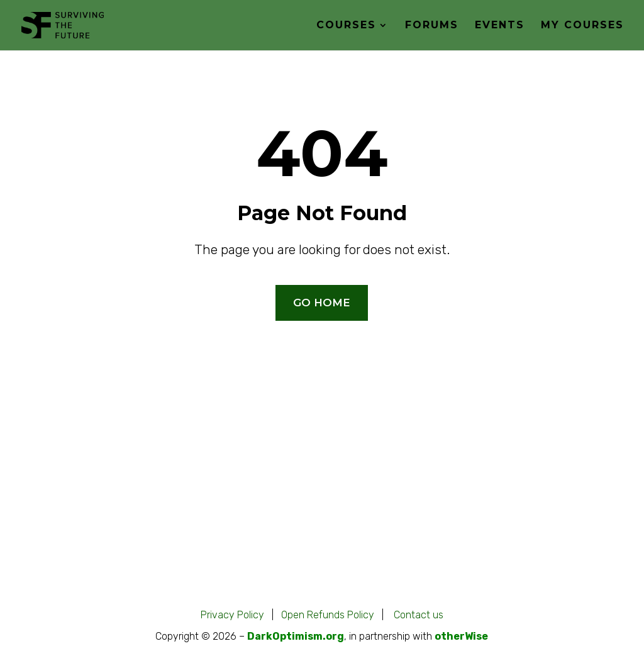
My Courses (582, 26)
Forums (432, 26)
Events (500, 26)
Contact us (419, 615)
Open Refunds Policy (328, 615)
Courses (346, 26)
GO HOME (322, 303)
